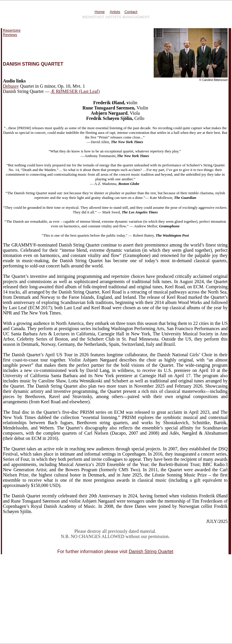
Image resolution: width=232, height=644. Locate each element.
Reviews (10, 35)
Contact (131, 12)
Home (100, 12)
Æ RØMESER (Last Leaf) (75, 91)
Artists (115, 12)
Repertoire (12, 30)
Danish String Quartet (151, 552)
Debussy (11, 86)
